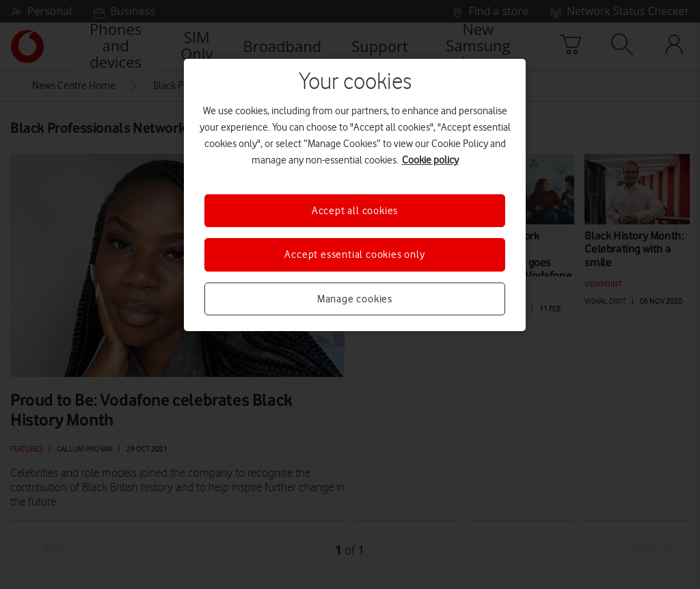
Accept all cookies (355, 211)
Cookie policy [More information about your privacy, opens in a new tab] (430, 160)
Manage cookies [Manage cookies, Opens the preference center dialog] (355, 299)
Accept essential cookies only (354, 254)
